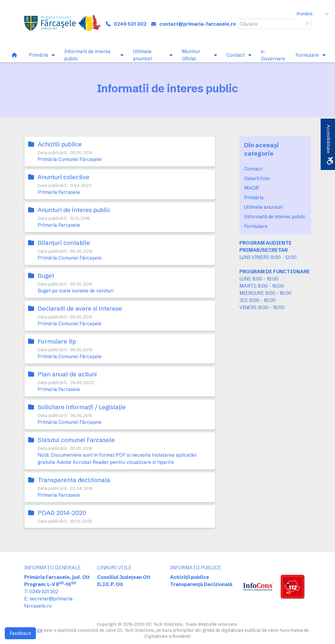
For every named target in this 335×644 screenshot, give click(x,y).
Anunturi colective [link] (64, 177)
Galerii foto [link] (257, 178)
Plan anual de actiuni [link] (67, 374)
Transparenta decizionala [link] (74, 480)
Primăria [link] (254, 197)
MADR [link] (251, 188)
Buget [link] (46, 276)
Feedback (20, 633)
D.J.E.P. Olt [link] (110, 584)
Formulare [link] (256, 226)
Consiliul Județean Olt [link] (124, 577)
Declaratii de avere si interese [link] (80, 308)
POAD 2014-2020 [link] (62, 513)
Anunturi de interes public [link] (74, 210)
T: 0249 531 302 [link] (41, 591)
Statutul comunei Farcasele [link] (76, 440)
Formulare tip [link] (57, 341)
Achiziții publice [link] (189, 577)
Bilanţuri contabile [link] (64, 243)
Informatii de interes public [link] (275, 217)
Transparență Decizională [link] (201, 584)
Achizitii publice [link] (60, 144)
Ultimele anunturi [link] (264, 207)
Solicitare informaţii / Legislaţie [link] (82, 407)
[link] (63, 24)
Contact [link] (253, 169)
